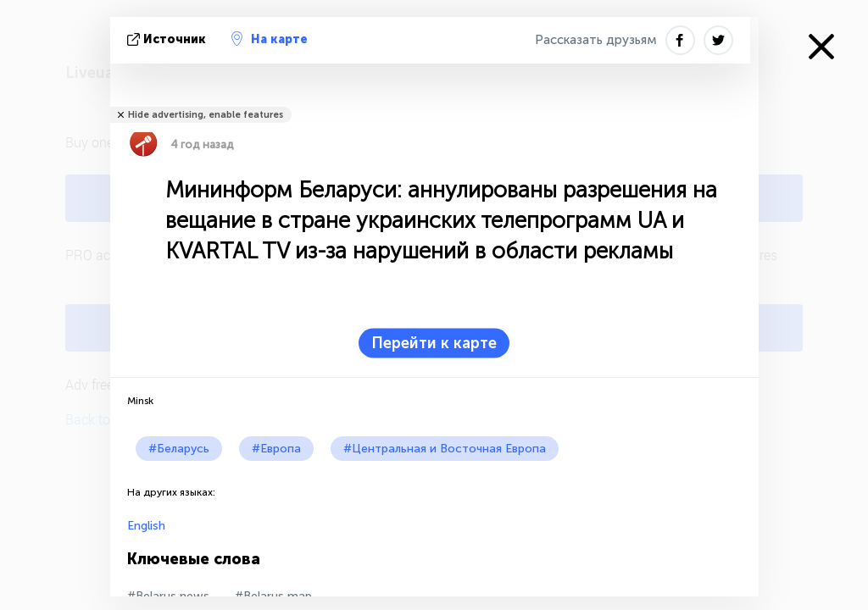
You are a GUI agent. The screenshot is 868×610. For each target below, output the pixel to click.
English (146, 526)
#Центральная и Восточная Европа (445, 449)
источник (168, 39)
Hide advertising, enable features (206, 115)
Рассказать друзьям (596, 40)
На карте (270, 39)
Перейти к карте (434, 343)
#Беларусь (179, 449)
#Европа (276, 449)
